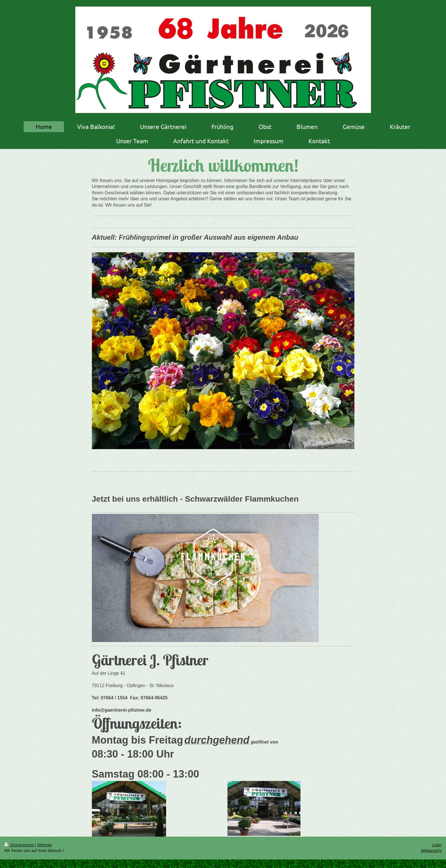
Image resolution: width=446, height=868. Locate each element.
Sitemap (44, 845)
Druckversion (20, 845)
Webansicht (431, 851)
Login (437, 845)
